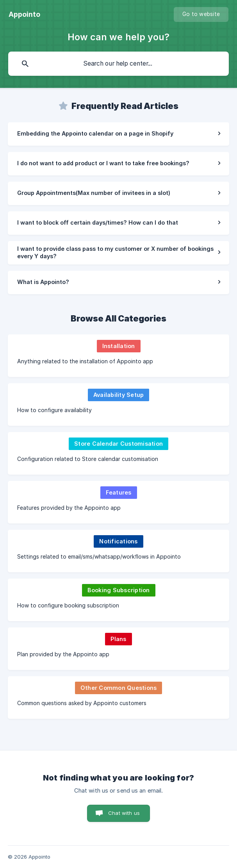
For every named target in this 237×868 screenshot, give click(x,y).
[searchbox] (118, 64)
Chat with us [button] (124, 813)
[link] (118, 134)
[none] (24, 14)
